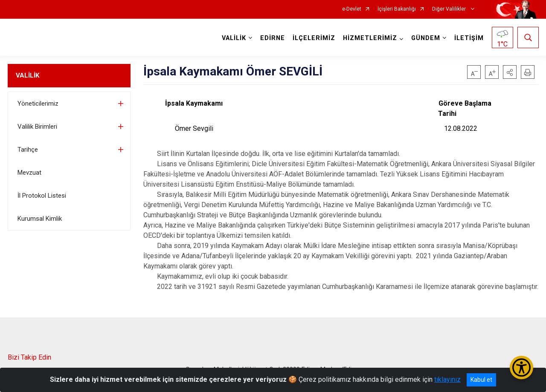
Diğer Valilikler (450, 9)
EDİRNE (273, 38)
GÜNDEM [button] (426, 38)
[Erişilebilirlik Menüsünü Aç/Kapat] (521, 367)
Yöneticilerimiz (38, 104)
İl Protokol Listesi (42, 196)
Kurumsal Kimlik (40, 219)
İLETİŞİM (469, 38)
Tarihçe (28, 150)
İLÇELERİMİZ (314, 38)
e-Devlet (352, 9)
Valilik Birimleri (37, 127)
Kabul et (481, 380)
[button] (510, 72)
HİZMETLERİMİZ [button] (370, 38)
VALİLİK (28, 75)
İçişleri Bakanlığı (397, 9)
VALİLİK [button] (234, 38)
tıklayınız (447, 379)
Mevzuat (29, 173)
